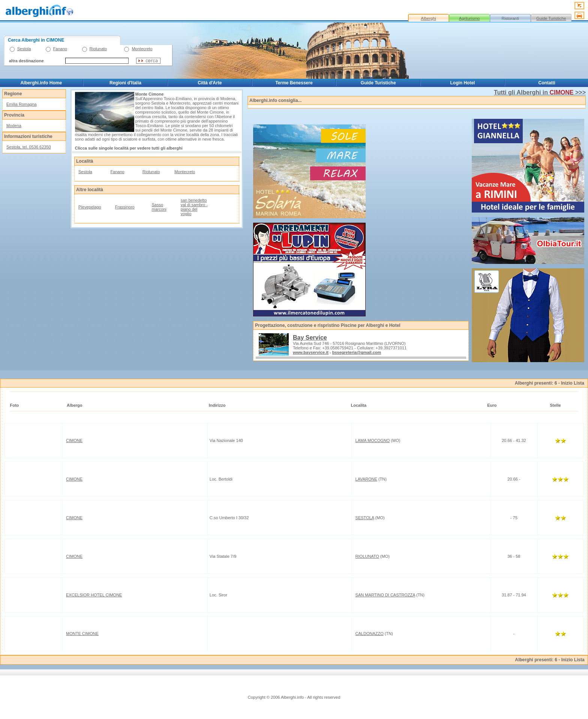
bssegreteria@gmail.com (357, 352)
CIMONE (74, 440)
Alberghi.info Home (41, 83)
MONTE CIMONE (82, 634)
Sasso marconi (159, 207)
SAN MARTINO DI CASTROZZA (385, 595)
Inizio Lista (573, 383)
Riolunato (98, 49)
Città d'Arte (210, 83)
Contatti (547, 83)
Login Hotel (462, 83)
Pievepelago (90, 207)
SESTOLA (365, 518)
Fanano (60, 49)
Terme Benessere (294, 83)
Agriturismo (469, 18)
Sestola (24, 49)
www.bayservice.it (311, 352)
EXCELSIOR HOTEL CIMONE (94, 595)
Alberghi (428, 18)
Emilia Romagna (22, 104)
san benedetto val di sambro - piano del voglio (194, 207)
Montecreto (142, 49)
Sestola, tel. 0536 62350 (29, 147)
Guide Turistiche (551, 18)
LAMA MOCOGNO (373, 440)
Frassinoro (125, 207)
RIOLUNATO (367, 556)
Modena (14, 126)
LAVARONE (366, 479)
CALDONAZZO (370, 634)
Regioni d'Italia (125, 83)
